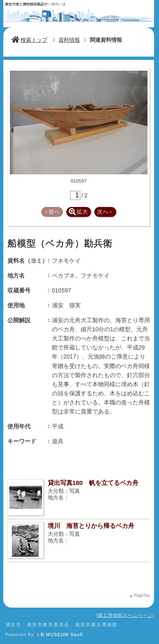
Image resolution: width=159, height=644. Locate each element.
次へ (105, 212)
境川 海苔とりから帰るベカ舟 (91, 526)
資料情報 (69, 40)
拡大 (78, 212)
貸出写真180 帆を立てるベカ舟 (93, 483)
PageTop (142, 595)
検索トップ (29, 40)
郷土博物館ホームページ (125, 615)
